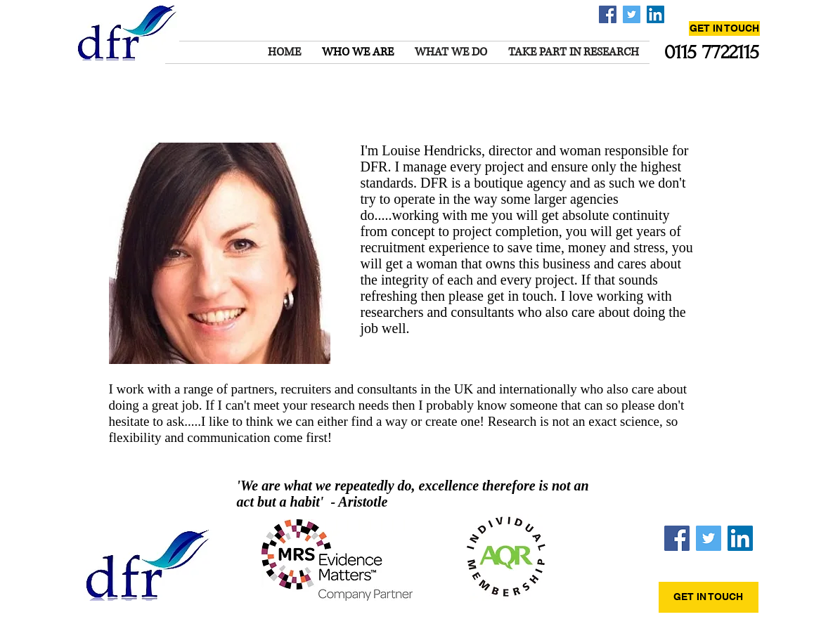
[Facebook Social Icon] (608, 14)
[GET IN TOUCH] (724, 28)
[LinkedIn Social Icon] (655, 14)
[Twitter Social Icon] (632, 14)
